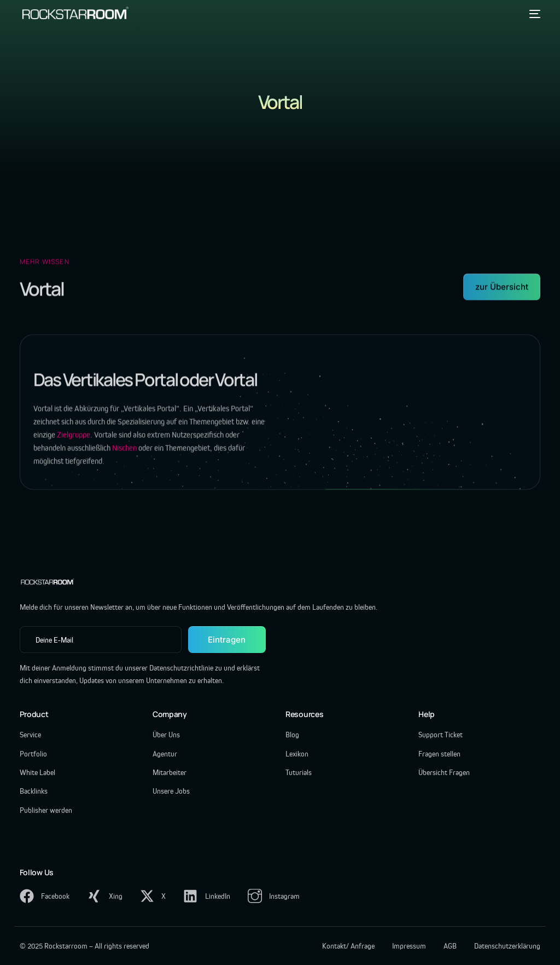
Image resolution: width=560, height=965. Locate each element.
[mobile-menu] (533, 14)
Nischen (124, 455)
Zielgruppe (74, 441)
